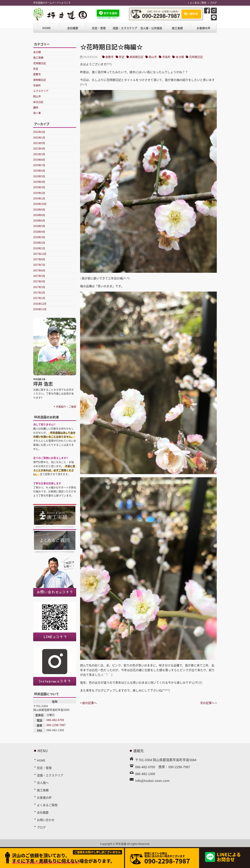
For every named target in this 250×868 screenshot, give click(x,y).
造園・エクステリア (125, 28)
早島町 (166, 57)
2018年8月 (39, 215)
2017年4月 (39, 281)
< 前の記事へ (88, 703)
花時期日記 (196, 57)
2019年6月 (39, 171)
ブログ (213, 3)
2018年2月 (39, 243)
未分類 (180, 57)
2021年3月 (39, 154)
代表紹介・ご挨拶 (66, 407)
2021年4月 (39, 148)
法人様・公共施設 (151, 28)
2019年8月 (39, 160)
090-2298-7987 (56, 725)
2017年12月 (40, 254)
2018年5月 (39, 226)
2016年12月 (40, 304)
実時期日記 (137, 57)
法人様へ (43, 783)
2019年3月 (39, 187)
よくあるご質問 (198, 3)
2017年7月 (39, 265)
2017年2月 (39, 292)
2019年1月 (39, 198)
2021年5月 (39, 143)
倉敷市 (110, 57)
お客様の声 (204, 28)
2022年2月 (39, 132)
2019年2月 (39, 193)
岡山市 (153, 57)
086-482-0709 (55, 720)
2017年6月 (39, 270)
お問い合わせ (46, 820)
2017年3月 (39, 287)
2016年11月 (40, 309)
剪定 (122, 57)
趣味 (36, 107)
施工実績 (177, 28)
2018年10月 (40, 204)
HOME (47, 28)
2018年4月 (39, 232)
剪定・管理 (99, 28)
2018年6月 (39, 220)
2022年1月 (39, 137)
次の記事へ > (208, 703)
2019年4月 (39, 182)
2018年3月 (39, 237)
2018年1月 (39, 248)
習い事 (37, 113)
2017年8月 (39, 259)
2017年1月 (39, 298)
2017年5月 (39, 276)
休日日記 (38, 102)
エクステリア (41, 91)
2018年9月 (39, 209)
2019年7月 (39, 165)
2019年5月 (39, 176)
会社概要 (73, 28)
